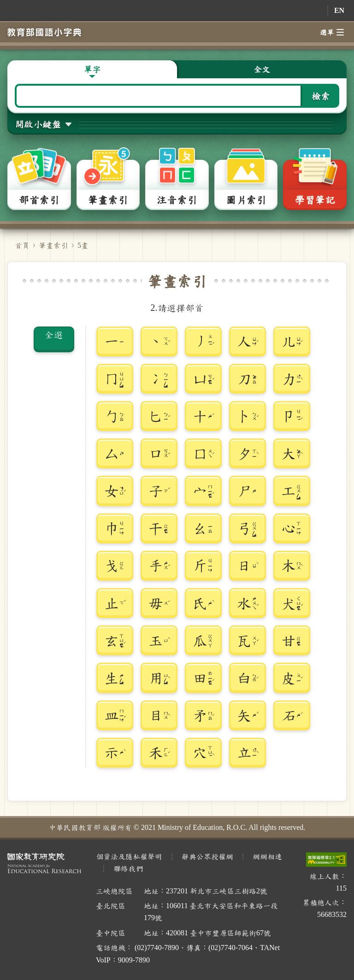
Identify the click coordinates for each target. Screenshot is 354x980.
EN (339, 10)
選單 (332, 32)
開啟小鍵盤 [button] (38, 124)
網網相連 (267, 856)
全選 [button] (54, 334)
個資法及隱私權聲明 (129, 856)
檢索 (321, 96)
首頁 (22, 245)
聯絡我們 (128, 868)
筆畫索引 (53, 245)
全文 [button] (262, 69)
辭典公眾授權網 (207, 856)
